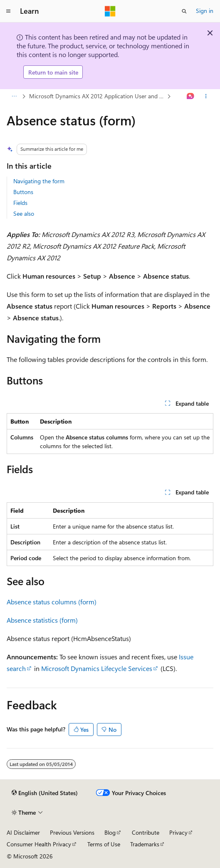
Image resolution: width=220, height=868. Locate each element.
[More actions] (206, 97)
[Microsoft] (110, 11)
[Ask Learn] (191, 97)
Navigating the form (39, 181)
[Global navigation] (8, 11)
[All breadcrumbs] (14, 97)
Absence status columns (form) (52, 602)
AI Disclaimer (23, 832)
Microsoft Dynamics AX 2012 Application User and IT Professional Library (97, 96)
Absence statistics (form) (42, 620)
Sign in (205, 11)
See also (24, 213)
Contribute (146, 832)
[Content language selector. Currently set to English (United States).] (45, 793)
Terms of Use (104, 844)
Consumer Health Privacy (39, 844)
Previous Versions (72, 832)
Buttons (23, 192)
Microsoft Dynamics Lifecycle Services (97, 668)
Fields (20, 203)
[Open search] (184, 11)
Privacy (178, 832)
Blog (110, 832)
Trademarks (145, 844)
